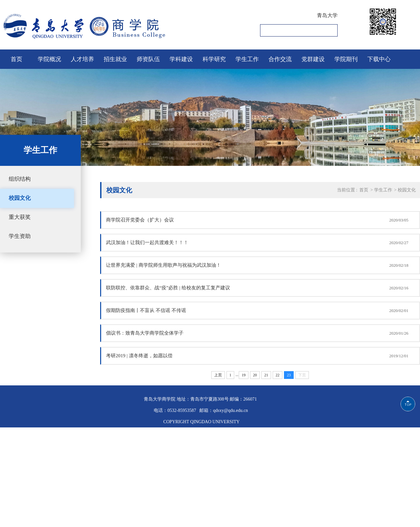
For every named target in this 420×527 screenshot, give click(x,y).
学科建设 (181, 59)
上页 (218, 375)
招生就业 (115, 59)
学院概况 (49, 59)
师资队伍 (148, 59)
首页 (16, 59)
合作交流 (280, 59)
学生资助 (20, 236)
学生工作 (247, 59)
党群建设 (313, 59)
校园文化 (20, 198)
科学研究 (214, 59)
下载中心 (379, 59)
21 (266, 375)
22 (278, 375)
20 (255, 375)
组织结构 (20, 179)
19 (244, 375)
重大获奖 (20, 217)
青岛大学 (327, 15)
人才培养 (82, 59)
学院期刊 (346, 59)
